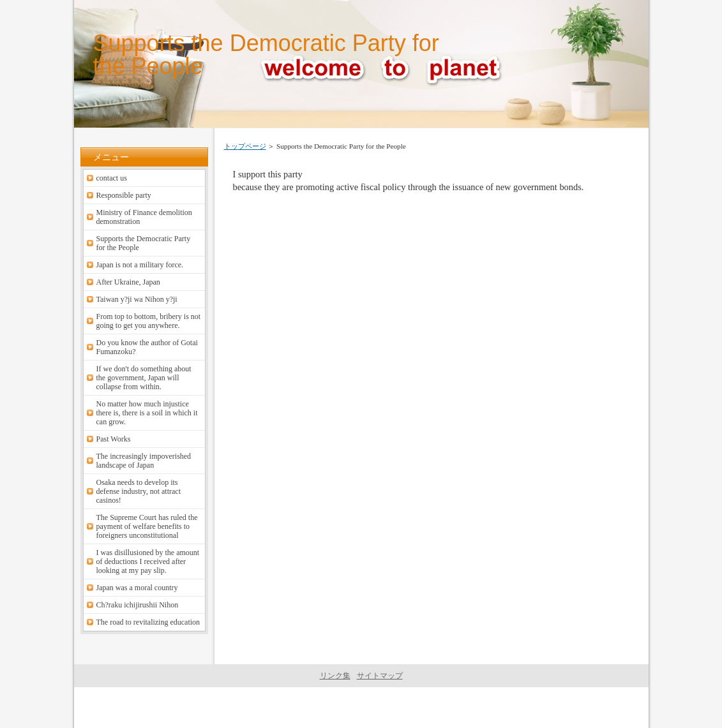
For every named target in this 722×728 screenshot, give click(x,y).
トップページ (245, 146)
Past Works (114, 439)
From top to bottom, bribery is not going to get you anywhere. (149, 321)
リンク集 (335, 676)
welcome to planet (359, 708)
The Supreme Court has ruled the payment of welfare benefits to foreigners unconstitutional (147, 526)
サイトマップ (380, 676)
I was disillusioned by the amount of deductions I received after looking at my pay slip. (148, 561)
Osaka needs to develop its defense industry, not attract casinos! (139, 491)
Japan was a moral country (137, 588)
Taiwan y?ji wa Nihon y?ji (137, 299)
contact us (112, 178)
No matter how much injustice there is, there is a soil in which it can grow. (147, 413)
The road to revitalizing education (148, 622)
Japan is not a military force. (140, 265)
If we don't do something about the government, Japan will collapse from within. (144, 378)
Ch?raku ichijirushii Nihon (138, 605)
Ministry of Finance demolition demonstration (144, 217)
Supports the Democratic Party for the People (266, 55)
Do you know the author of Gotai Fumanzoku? (147, 347)
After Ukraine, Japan (128, 282)
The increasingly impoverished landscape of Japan (144, 461)
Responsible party (124, 195)
